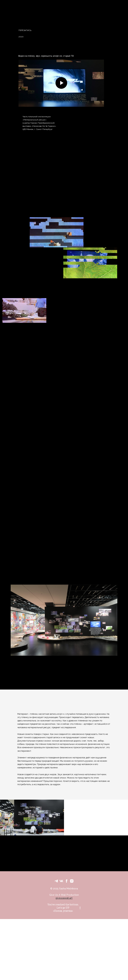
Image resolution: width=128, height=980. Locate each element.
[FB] (67, 881)
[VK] (61, 881)
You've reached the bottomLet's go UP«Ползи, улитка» (64, 908)
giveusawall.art (64, 898)
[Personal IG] (72, 881)
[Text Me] (56, 881)
